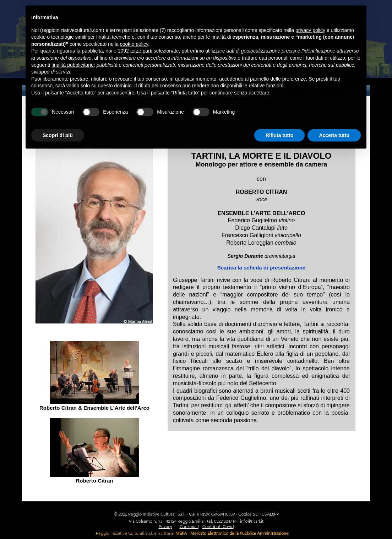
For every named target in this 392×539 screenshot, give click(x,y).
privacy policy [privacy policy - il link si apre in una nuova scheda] (310, 20)
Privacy (165, 526)
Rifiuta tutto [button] (280, 125)
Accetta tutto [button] (334, 125)
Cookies (189, 526)
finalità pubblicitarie (73, 55)
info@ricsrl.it (252, 521)
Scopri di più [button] (58, 125)
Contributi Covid (218, 526)
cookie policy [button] (134, 34)
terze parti (141, 41)
